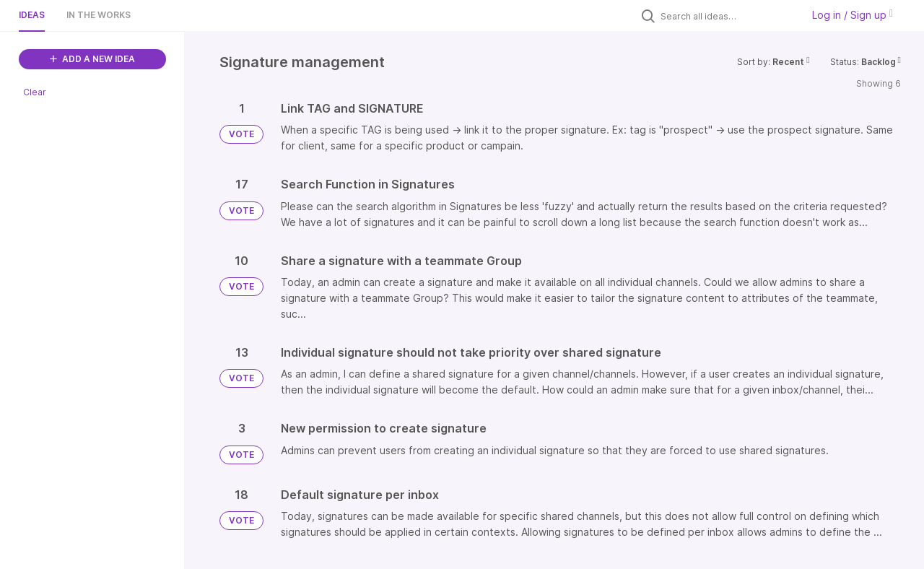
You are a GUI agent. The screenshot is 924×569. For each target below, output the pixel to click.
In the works (99, 15)
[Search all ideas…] (728, 16)
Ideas (32, 15)
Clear (35, 92)
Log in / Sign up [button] (853, 15)
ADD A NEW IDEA (92, 59)
